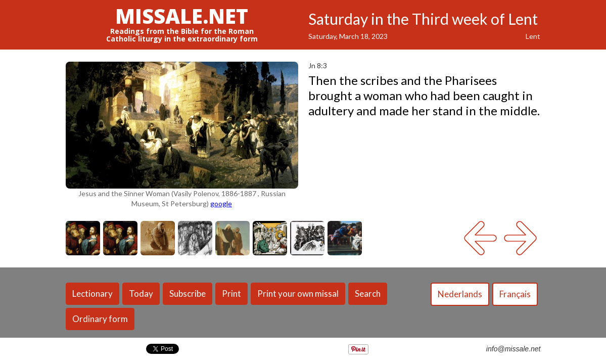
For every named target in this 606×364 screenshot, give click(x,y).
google (221, 203)
